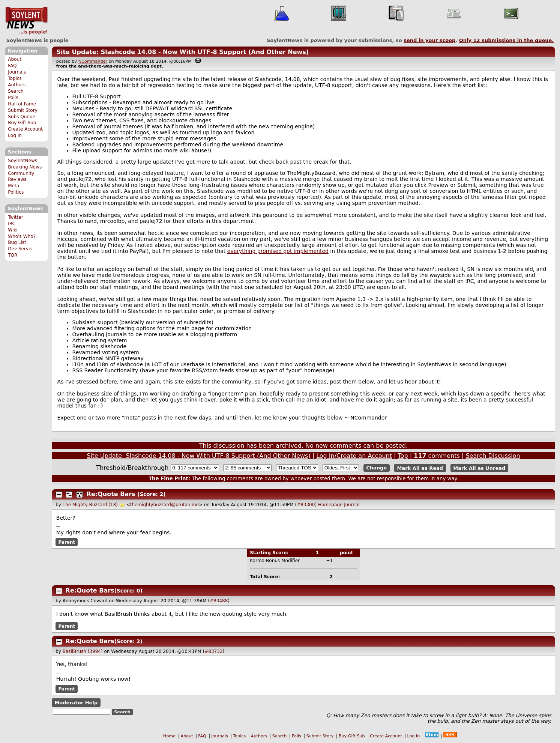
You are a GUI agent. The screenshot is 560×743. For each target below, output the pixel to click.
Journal (352, 505)
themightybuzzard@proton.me (164, 505)
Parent (67, 542)
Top (403, 456)
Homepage (330, 505)
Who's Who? (22, 236)
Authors (17, 85)
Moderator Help (76, 703)
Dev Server (20, 249)
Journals (17, 72)
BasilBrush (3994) (83, 651)
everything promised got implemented (278, 251)
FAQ (12, 66)
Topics (15, 78)
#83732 (213, 651)
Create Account (25, 129)
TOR (13, 255)
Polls (13, 98)
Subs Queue (22, 117)
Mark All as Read (420, 468)
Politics (16, 192)
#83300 (306, 505)
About (15, 59)
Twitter (15, 217)
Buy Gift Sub (22, 123)
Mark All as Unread (479, 468)
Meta (14, 186)
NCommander (93, 61)
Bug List (17, 242)
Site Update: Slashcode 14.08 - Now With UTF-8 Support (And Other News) (182, 52)
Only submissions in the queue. (507, 40)
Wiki (13, 230)
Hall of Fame (22, 104)
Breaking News (25, 167)
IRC (12, 224)
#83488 (219, 601)
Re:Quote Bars (111, 494)
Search (16, 91)
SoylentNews (26, 21)
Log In (15, 135)
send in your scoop (429, 40)
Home (169, 736)
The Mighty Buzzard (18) (90, 505)
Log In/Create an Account (354, 456)
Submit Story (23, 110)
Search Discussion (493, 456)
